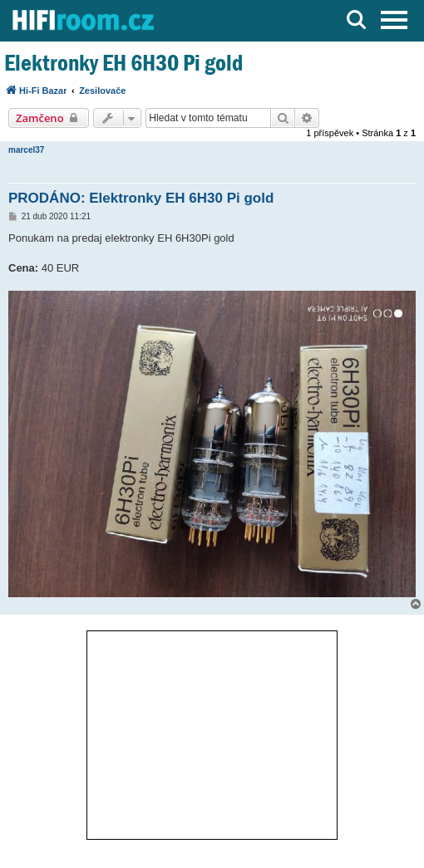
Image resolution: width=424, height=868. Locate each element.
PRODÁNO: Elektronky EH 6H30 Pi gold (141, 198)
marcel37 (26, 150)
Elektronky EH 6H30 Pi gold (123, 63)
